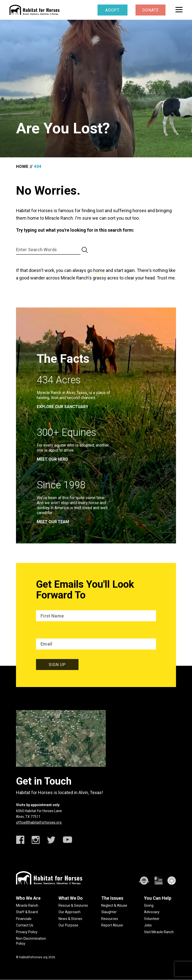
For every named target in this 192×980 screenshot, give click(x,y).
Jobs (148, 925)
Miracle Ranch (27, 905)
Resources (110, 919)
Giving (149, 905)
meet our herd (52, 459)
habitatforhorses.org (33, 957)
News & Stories (70, 919)
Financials (24, 919)
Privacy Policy (27, 932)
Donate (150, 10)
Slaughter (109, 912)
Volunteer (152, 919)
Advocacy (152, 912)
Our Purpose (68, 925)
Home (22, 167)
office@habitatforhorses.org (39, 822)
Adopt (112, 10)
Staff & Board (27, 912)
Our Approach (69, 912)
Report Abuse (112, 925)
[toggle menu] (179, 10)
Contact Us (25, 925)
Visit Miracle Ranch (159, 932)
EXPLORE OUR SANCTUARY (62, 407)
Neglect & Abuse (114, 905)
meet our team (53, 522)
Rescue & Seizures (73, 905)
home (99, 270)
